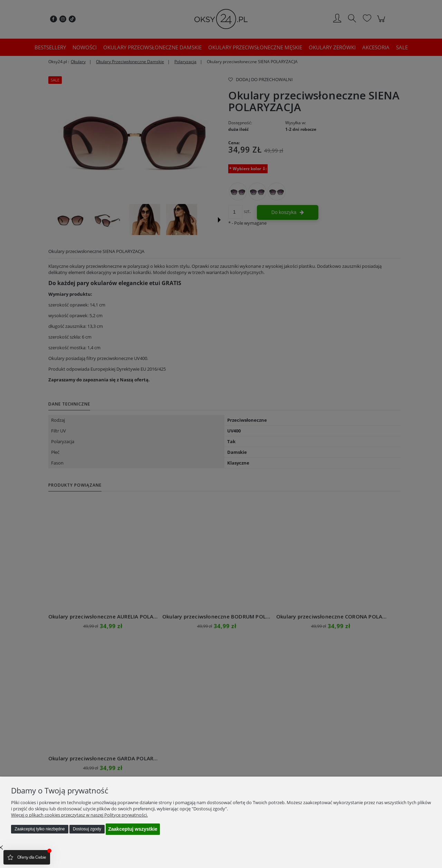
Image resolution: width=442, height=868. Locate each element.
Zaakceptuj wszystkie (133, 829)
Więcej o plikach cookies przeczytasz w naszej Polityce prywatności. (79, 815)
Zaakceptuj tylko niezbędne (40, 829)
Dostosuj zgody (87, 829)
